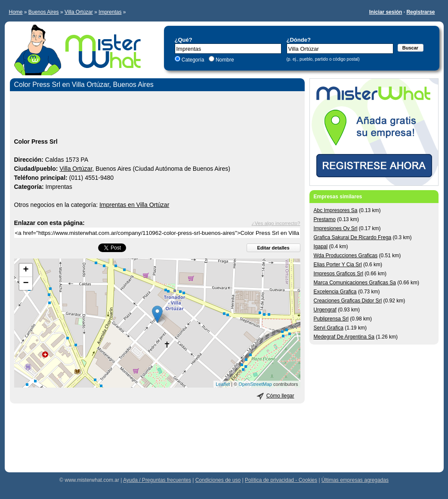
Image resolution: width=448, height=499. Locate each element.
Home (16, 12)
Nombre (224, 60)
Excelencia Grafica (335, 292)
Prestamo (325, 219)
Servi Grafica (329, 328)
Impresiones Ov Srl (336, 228)
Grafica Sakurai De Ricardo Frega (353, 237)
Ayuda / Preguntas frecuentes (157, 480)
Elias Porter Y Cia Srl (338, 265)
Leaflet (223, 384)
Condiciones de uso (218, 480)
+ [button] (26, 270)
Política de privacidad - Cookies (281, 480)
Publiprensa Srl (331, 319)
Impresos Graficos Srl (338, 274)
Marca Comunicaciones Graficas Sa (355, 283)
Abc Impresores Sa (336, 210)
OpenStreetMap (255, 384)
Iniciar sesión (386, 12)
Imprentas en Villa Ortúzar (134, 205)
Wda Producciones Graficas (346, 256)
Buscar (410, 48)
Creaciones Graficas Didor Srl (348, 301)
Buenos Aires (44, 12)
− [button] (26, 283)
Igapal (321, 246)
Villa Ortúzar (79, 12)
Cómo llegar (280, 396)
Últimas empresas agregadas (355, 480)
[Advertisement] (157, 116)
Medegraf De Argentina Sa (344, 337)
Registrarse (420, 12)
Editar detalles (273, 248)
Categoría (193, 60)
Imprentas (110, 12)
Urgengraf (325, 310)
